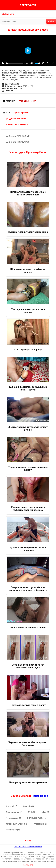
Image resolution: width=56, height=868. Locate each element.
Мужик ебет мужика (17, 824)
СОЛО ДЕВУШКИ (37, 818)
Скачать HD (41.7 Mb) (18, 142)
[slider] (14, 63)
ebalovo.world (8, 14)
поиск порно (40, 796)
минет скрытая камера (17, 124)
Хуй (32, 812)
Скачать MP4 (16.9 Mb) (18, 136)
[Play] (3, 63)
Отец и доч (13, 830)
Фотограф (41, 824)
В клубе (28, 806)
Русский (12, 806)
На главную (28, 865)
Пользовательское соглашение (28, 846)
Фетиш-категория (28, 101)
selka (45, 812)
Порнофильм (14, 812)
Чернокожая (13, 818)
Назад (28, 840)
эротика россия (22, 113)
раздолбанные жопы (16, 118)
